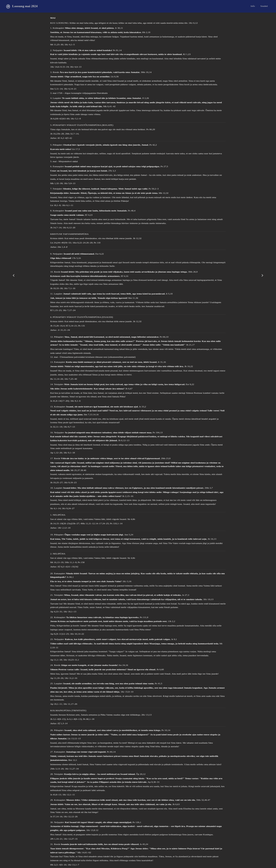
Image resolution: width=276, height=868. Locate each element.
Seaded (264, 6)
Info (253, 6)
